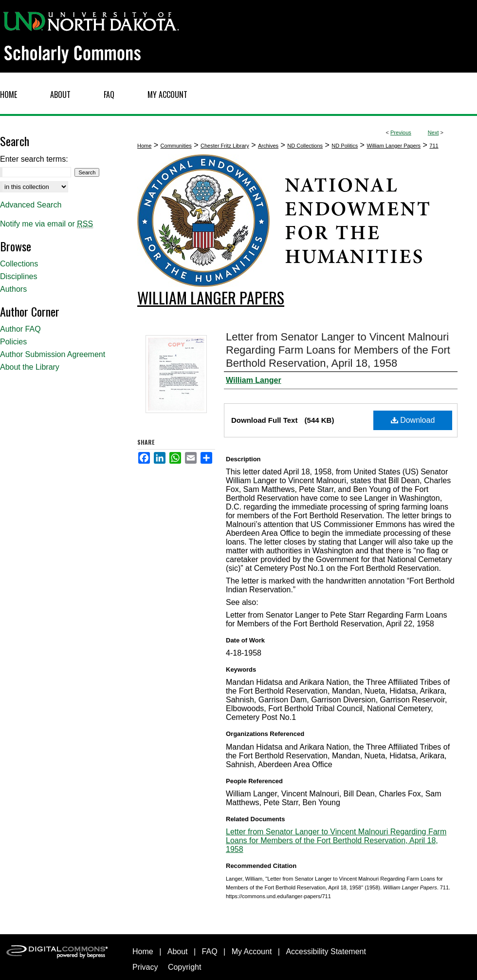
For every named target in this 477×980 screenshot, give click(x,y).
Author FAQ (20, 329)
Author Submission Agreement (53, 354)
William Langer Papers (394, 146)
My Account (252, 952)
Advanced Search (31, 205)
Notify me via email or (46, 224)
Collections (19, 264)
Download (413, 420)
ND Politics (345, 146)
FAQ (210, 952)
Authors (13, 289)
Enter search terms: (34, 159)
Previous (401, 132)
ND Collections (305, 146)
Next (433, 132)
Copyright (184, 967)
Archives (268, 146)
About (178, 952)
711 (434, 146)
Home (144, 146)
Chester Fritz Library (225, 146)
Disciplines (18, 276)
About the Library (30, 367)
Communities (176, 146)
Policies (13, 342)
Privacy (145, 967)
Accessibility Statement (326, 952)
